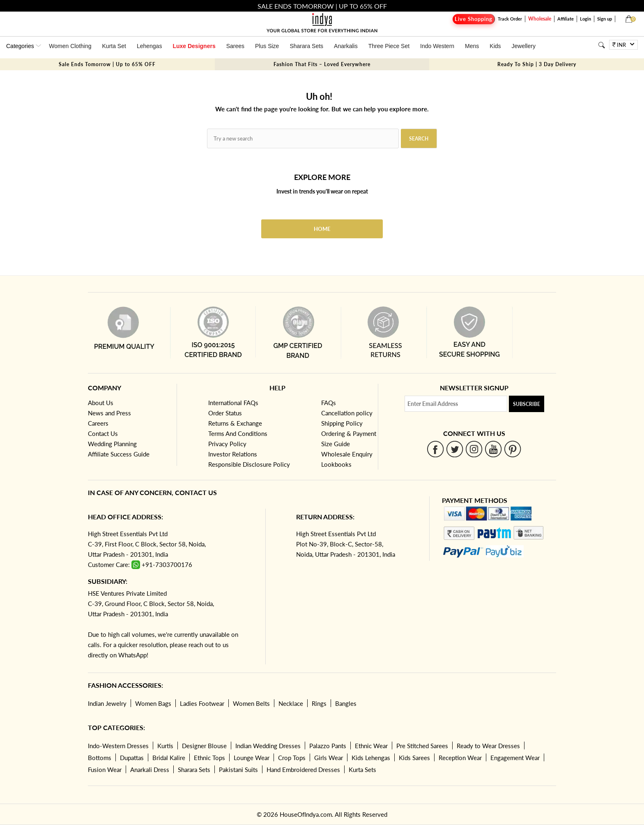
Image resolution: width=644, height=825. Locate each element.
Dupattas (132, 758)
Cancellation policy (347, 413)
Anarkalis (346, 46)
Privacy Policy (227, 444)
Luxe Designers (194, 46)
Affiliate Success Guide (119, 454)
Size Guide (336, 444)
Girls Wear (329, 758)
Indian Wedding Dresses (268, 746)
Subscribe (527, 404)
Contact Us (103, 433)
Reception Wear (460, 758)
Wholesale (540, 19)
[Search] (601, 45)
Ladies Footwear (202, 703)
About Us (101, 403)
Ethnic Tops (209, 758)
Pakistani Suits (238, 770)
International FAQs (233, 403)
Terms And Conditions (238, 433)
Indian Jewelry (107, 703)
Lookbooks (336, 464)
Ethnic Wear (371, 746)
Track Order (510, 19)
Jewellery (524, 46)
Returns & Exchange (235, 423)
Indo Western (437, 46)
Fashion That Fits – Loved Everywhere (322, 64)
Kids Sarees (414, 758)
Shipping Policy (342, 423)
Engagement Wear (515, 758)
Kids (495, 46)
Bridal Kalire (169, 758)
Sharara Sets (306, 46)
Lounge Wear (252, 758)
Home (322, 229)
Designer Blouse (204, 746)
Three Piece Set (389, 46)
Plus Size (267, 46)
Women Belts (251, 703)
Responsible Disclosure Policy (249, 464)
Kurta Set (114, 46)
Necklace (291, 703)
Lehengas (149, 46)
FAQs (329, 403)
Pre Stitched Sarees (422, 746)
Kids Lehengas (371, 758)
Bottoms (100, 758)
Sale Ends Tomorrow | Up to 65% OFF (107, 64)
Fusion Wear (105, 770)
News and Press (109, 413)
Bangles (346, 703)
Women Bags (153, 703)
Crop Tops (292, 758)
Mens (472, 46)
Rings (319, 703)
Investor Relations (233, 454)
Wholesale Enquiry (347, 454)
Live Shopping (474, 19)
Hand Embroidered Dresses (303, 770)
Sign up (605, 19)
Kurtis (165, 746)
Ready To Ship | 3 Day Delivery (537, 64)
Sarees (235, 46)
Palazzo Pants (328, 746)
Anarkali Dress (150, 770)
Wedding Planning (112, 444)
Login (585, 19)
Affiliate (566, 19)
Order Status (225, 413)
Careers (98, 423)
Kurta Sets (362, 770)
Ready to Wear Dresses (488, 746)
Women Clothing (70, 46)
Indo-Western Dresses (118, 746)
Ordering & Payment (349, 433)
